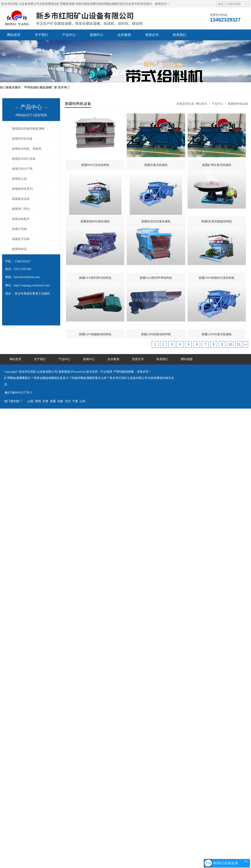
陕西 (38, 401)
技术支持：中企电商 (99, 372)
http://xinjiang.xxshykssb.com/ (32, 285)
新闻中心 (97, 35)
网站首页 (14, 35)
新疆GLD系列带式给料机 (95, 278)
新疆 (53, 401)
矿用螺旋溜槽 (66, 4)
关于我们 (41, 35)
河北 (68, 401)
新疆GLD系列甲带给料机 (156, 278)
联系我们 (179, 35)
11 (239, 344)
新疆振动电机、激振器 (27, 149)
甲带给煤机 (32, 87)
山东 (83, 401)
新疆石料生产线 (22, 169)
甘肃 (45, 401)
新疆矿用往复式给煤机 (217, 165)
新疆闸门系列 (21, 209)
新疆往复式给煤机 (156, 165)
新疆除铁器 (19, 249)
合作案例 (124, 35)
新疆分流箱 (19, 229)
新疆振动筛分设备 (24, 159)
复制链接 (64, 372)
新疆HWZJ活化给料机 (95, 165)
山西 (31, 401)
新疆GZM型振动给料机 (156, 334)
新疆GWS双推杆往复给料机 (217, 278)
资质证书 (152, 35)
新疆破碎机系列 (22, 189)
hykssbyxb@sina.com (27, 277)
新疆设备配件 (21, 219)
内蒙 (60, 401)
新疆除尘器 (19, 179)
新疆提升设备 (21, 239)
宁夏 (75, 401)
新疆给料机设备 (22, 139)
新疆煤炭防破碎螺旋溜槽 (28, 129)
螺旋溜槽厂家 (49, 87)
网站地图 (187, 359)
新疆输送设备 (21, 199)
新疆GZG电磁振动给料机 (95, 334)
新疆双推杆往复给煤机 (95, 221)
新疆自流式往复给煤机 (156, 221)
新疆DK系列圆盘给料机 (217, 221)
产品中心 (69, 35)
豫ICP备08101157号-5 (18, 393)
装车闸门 (64, 87)
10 (230, 344)
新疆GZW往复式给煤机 (217, 334)
